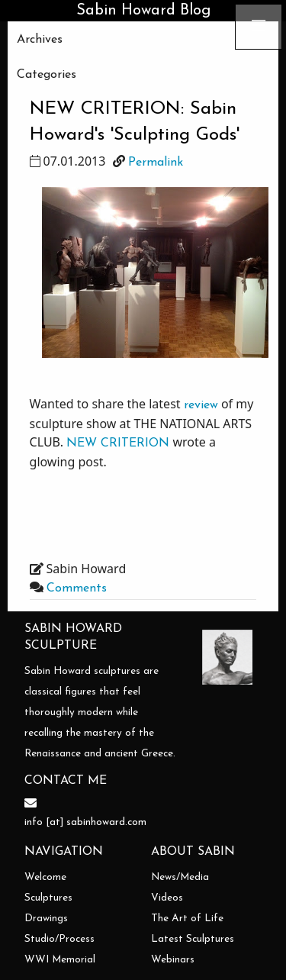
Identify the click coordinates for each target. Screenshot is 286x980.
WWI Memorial (60, 960)
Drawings (46, 919)
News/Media (180, 877)
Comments (77, 588)
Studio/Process (59, 939)
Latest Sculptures (193, 939)
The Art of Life (187, 919)
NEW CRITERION (118, 443)
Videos (167, 898)
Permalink (156, 163)
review (201, 405)
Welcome (45, 877)
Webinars (173, 960)
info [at (42, 822)
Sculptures (48, 898)
